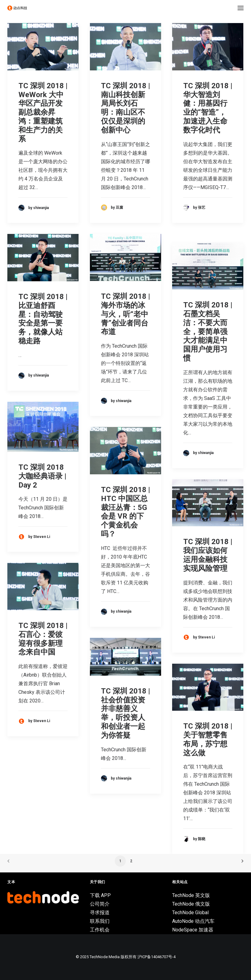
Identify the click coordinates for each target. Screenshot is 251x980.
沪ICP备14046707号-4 (156, 957)
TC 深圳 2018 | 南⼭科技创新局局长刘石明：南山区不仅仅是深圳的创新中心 (125, 108)
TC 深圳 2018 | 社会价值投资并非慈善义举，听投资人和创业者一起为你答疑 (125, 713)
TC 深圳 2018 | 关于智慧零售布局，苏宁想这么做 (208, 739)
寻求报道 (100, 913)
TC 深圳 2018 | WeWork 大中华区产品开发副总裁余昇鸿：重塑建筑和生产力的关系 (43, 112)
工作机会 (100, 930)
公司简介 (100, 904)
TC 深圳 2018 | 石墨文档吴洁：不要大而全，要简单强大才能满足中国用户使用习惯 (208, 332)
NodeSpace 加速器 (193, 930)
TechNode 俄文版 (191, 904)
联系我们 (100, 921)
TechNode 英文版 (191, 895)
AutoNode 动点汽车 (193, 921)
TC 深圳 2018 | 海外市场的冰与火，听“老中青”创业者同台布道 (125, 314)
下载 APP (100, 895)
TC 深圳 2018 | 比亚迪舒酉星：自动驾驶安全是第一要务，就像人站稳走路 (43, 319)
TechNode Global (190, 913)
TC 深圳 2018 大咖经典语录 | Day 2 (42, 476)
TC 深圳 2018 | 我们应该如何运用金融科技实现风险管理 (208, 555)
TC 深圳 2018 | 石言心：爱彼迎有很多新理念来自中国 (43, 639)
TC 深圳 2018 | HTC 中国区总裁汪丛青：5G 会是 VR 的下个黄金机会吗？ (125, 512)
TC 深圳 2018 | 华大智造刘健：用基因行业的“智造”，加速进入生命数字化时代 (208, 108)
